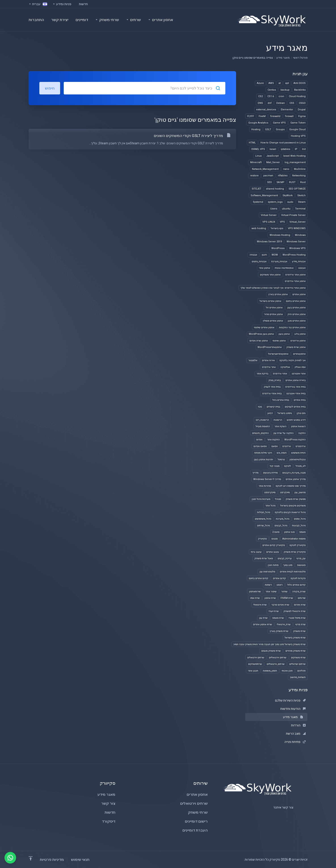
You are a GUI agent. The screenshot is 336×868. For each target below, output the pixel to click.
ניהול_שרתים (263, 526)
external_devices (266, 110)
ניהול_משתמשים (263, 519)
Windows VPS (297, 248)
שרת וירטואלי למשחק (295, 611)
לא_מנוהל (301, 466)
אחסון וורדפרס (298, 341)
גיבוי (260, 407)
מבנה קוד (275, 466)
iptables (285, 149)
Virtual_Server (298, 222)
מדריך (255, 473)
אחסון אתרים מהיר (273, 314)
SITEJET (257, 189)
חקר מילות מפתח (263, 453)
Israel (273, 149)
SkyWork (288, 195)
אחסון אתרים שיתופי (264, 327)
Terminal (300, 209)
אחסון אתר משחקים (270, 275)
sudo (290, 202)
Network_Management (265, 169)
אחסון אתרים (299, 294)
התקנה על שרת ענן (283, 433)
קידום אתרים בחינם (259, 578)
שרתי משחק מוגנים (271, 651)
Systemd (258, 202)
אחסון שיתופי (279, 341)
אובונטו (302, 268)
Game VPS (279, 123)
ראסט (280, 585)
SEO (269, 182)
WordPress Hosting (294, 255)
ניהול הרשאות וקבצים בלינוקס (290, 512)
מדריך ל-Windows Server (267, 479)
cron (281, 96)
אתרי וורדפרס (280, 374)
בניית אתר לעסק (272, 387)
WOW (275, 255)
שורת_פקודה (299, 592)
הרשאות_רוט (262, 420)
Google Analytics (258, 123)
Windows (300, 235)
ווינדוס (259, 440)
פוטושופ (301, 565)
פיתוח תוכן (273, 565)
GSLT (268, 129)
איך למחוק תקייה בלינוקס (293, 360)
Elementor (287, 110)
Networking (299, 176)
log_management (295, 162)
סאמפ (302, 532)
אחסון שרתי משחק (296, 347)
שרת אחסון (270, 598)
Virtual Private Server (293, 215)
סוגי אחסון (289, 532)
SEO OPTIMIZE (297, 189)
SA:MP (280, 182)
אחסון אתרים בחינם (296, 301)
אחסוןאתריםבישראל (278, 354)
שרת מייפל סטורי (297, 618)
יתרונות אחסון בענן (263, 460)
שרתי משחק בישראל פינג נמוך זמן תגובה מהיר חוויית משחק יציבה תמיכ (269, 644)
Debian (281, 103)
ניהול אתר (270, 506)
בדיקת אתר (262, 374)
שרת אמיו (255, 598)
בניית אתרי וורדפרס (272, 393)
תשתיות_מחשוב (298, 677)
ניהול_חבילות (264, 512)
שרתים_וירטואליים (276, 664)
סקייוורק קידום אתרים (274, 545)
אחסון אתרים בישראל (270, 301)
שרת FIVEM (287, 598)
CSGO (302, 103)
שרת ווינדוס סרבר (280, 605)
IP (296, 149)
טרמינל (281, 460)
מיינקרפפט (270, 492)
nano (286, 169)
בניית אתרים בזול (281, 400)
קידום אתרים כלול (296, 585)
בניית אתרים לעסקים (295, 407)
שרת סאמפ (278, 618)
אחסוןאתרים (299, 354)
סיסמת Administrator (294, 539)
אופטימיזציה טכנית (284, 268)
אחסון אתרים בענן (296, 308)
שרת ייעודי (274, 611)
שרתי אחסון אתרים (263, 624)
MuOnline (300, 169)
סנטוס (275, 539)
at (280, 83)
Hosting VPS (298, 136)
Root (303, 182)
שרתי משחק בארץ (279, 631)
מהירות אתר (265, 486)
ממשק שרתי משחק (296, 499)
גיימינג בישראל (285, 413)
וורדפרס (287, 446)
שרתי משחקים (298, 658)
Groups (280, 129)
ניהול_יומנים (300, 519)
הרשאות (278, 420)
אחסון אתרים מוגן (297, 321)
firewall (289, 116)
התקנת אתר (273, 440)
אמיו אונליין (300, 367)
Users (274, 209)
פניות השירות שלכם (290, 700)
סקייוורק (262, 539)
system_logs (275, 202)
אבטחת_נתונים (259, 261)
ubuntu (286, 209)
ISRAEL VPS (258, 149)
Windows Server (296, 242)
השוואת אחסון (298, 426)
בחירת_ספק (275, 380)
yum (264, 255)
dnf (270, 103)
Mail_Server (273, 162)
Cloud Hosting (297, 96)
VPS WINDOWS (297, 228)
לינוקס (287, 466)
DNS (260, 103)
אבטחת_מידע (299, 261)
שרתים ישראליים (297, 664)
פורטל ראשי (300, 58)
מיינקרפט (285, 492)
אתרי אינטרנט (299, 374)
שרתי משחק (299, 631)
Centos (272, 90)
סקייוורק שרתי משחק (295, 552)
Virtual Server (269, 215)
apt (287, 83)
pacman (268, 176)
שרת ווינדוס (300, 605)
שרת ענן (263, 618)
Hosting (256, 129)
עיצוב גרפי (256, 552)
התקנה (302, 433)
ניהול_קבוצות (299, 526)
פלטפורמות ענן (267, 572)
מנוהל (278, 499)
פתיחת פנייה (295, 742)
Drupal (302, 110)
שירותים (302, 598)
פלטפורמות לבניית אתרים (293, 572)
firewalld (275, 116)
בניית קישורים (273, 407)
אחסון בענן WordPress (261, 334)
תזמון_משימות (270, 671)
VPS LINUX (269, 222)
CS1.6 (271, 96)
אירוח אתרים (268, 360)
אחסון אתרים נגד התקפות (292, 327)
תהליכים (301, 671)
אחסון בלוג (300, 334)
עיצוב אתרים (273, 552)
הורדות (298, 725)
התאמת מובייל (263, 426)
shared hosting (275, 189)
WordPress (278, 248)
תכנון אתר (253, 671)
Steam (302, 202)
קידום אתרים (279, 578)
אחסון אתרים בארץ (278, 294)
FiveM (262, 116)
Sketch (301, 195)
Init (304, 149)
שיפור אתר (271, 592)
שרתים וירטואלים (256, 658)
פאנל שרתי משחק (264, 558)
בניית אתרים (300, 400)
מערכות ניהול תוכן (261, 499)
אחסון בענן (284, 334)
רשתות (268, 585)
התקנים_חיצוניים (260, 433)
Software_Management (264, 195)
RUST (292, 182)
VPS (282, 222)
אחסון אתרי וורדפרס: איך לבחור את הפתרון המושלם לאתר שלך (273, 288)
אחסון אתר (264, 268)
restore (254, 176)
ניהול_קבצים (281, 526)
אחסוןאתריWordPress (270, 347)
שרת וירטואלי (260, 605)
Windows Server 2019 (269, 242)
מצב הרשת (296, 734)
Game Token (298, 123)
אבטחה (253, 255)
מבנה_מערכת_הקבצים (294, 473)
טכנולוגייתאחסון (298, 460)
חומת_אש (282, 453)
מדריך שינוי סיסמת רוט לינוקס (291, 486)
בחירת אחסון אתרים (296, 380)
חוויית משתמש (298, 453)
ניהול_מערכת (283, 519)
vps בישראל (277, 228)
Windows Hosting (280, 235)
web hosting (259, 228)
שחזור (284, 592)
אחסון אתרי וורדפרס (295, 281)
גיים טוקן (301, 413)
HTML (252, 143)
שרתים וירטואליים (278, 658)
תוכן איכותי (287, 671)
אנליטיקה (285, 367)
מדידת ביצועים (270, 473)
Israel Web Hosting (294, 156)
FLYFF (251, 116)
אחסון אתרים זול (274, 308)
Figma (302, 116)
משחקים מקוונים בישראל (293, 506)
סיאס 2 (276, 532)
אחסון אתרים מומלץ (273, 321)
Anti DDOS (300, 83)
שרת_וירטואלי (284, 624)
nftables (283, 176)
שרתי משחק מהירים (296, 651)
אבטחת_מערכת (279, 261)
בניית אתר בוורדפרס (295, 387)
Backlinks (300, 90)
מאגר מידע (283, 58)
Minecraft (256, 162)
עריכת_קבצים (285, 558)
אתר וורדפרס (269, 367)
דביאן (270, 413)
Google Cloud (297, 129)
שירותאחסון (255, 592)
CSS (292, 103)
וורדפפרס (301, 446)
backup (285, 90)
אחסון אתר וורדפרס (295, 275)
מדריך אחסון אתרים (296, 479)
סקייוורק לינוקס (298, 545)
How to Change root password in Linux (283, 143)
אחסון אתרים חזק (297, 314)
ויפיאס (275, 446)
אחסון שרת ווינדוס (259, 341)
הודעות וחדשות (293, 709)
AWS (271, 83)
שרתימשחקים (255, 664)
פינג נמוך (288, 565)
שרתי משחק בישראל (295, 638)
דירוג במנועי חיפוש (296, 420)
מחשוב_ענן (300, 492)
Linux (258, 156)
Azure (260, 83)
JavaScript (272, 156)
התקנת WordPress (295, 440)
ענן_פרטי (301, 558)
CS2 (260, 96)
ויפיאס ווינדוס (260, 446)
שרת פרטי (300, 624)
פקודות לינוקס (298, 578)
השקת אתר (280, 426)
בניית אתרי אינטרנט (296, 393)
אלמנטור (253, 360)
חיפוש (50, 88)
